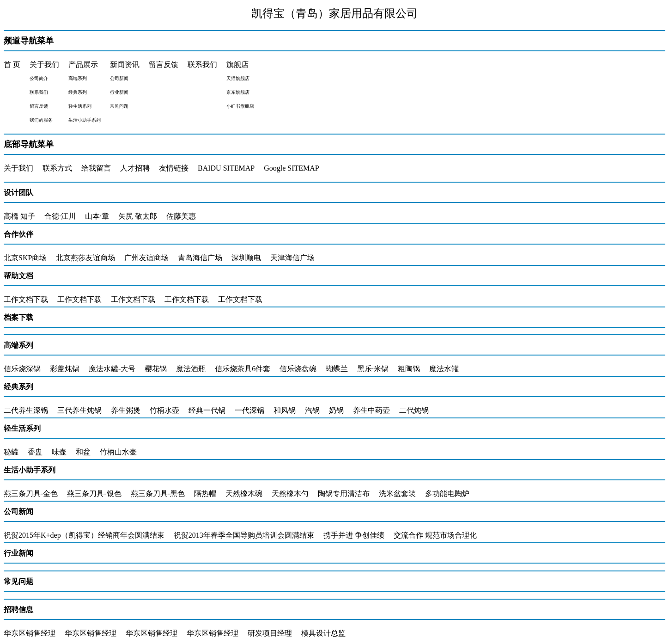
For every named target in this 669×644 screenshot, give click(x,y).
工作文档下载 (26, 299)
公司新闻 (18, 512)
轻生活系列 (22, 428)
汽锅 (312, 410)
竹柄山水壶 (118, 452)
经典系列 (18, 387)
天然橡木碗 (244, 494)
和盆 (83, 452)
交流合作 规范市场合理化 (435, 535)
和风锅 (285, 410)
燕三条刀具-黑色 (158, 494)
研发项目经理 (270, 633)
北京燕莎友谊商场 (85, 258)
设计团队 (18, 193)
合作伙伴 (18, 234)
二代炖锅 (414, 410)
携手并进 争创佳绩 (354, 535)
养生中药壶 (371, 410)
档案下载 (18, 317)
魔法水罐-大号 (112, 369)
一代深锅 (249, 410)
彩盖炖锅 (65, 369)
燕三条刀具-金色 (31, 494)
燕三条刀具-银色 (94, 494)
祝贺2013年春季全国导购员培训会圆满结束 (244, 535)
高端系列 (18, 345)
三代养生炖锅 (79, 410)
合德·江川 (60, 216)
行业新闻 (18, 553)
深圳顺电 (246, 258)
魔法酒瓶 (191, 369)
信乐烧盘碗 (298, 369)
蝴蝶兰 (337, 369)
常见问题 (18, 581)
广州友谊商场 (146, 258)
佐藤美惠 (181, 216)
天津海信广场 (292, 258)
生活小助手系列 (30, 470)
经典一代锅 (207, 410)
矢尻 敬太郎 (138, 216)
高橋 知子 (19, 216)
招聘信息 (18, 610)
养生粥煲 (126, 410)
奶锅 (336, 410)
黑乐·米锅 (373, 369)
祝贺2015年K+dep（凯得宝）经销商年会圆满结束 (84, 535)
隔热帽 (205, 494)
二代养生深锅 (26, 410)
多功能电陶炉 (447, 494)
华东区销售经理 (30, 633)
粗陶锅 (409, 369)
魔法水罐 (444, 369)
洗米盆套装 (397, 494)
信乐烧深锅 (22, 369)
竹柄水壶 (164, 410)
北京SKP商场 (25, 258)
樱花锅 (156, 369)
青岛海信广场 (200, 258)
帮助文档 (18, 276)
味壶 (59, 452)
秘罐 (11, 452)
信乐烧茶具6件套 (243, 369)
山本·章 (97, 216)
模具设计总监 (323, 633)
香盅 (35, 452)
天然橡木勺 (290, 494)
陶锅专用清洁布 (344, 494)
